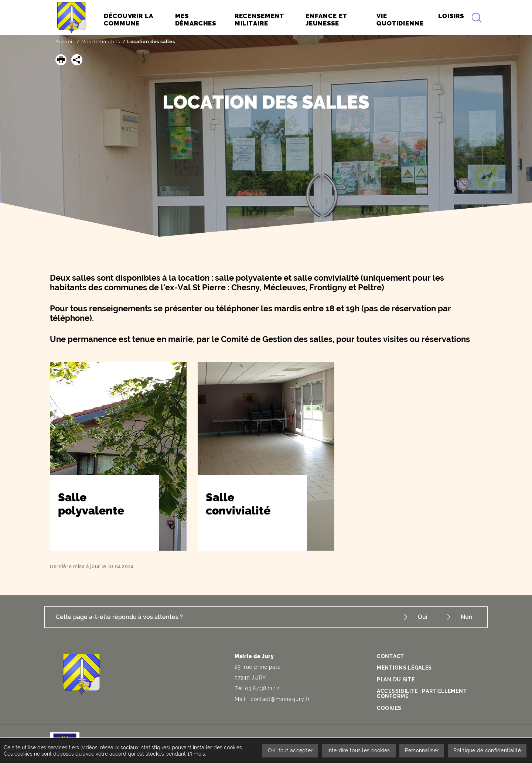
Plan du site (396, 680)
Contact (391, 656)
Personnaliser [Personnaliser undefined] (422, 750)
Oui (423, 617)
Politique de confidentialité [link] (487, 750)
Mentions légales (404, 668)
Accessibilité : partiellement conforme (422, 694)
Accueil (65, 42)
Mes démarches (101, 42)
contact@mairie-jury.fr (280, 699)
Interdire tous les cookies (359, 750)
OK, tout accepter (290, 750)
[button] (61, 60)
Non (467, 617)
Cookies (389, 708)
